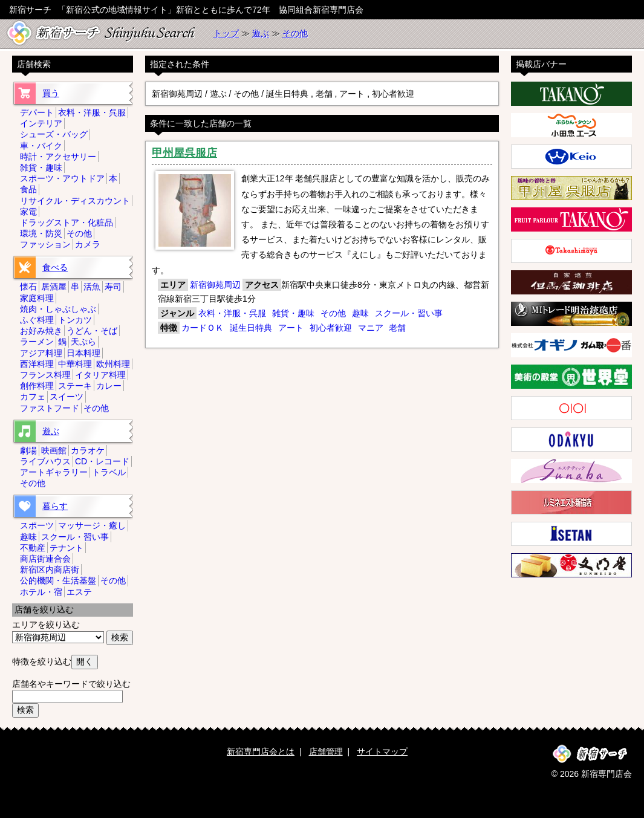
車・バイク (41, 146)
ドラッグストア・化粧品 (67, 222)
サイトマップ (382, 751)
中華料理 (75, 364)
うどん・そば (92, 331)
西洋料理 (37, 364)
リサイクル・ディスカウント (75, 201)
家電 (28, 212)
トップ (226, 33)
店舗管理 (326, 751)
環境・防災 (41, 233)
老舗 (397, 328)
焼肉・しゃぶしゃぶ (58, 309)
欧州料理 (113, 364)
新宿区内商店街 (50, 570)
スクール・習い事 (409, 313)
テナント (67, 548)
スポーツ (37, 525)
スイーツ (67, 397)
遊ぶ (261, 33)
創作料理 (37, 386)
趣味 (360, 313)
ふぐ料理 (37, 320)
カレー (109, 386)
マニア (371, 328)
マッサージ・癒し (92, 525)
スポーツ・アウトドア (62, 178)
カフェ (33, 397)
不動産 (33, 548)
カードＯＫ (203, 328)
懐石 (28, 287)
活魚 (92, 287)
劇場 (28, 450)
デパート (37, 112)
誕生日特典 (251, 328)
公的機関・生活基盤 (58, 580)
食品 (28, 189)
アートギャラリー (54, 472)
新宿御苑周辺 (215, 285)
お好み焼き (41, 331)
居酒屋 (54, 287)
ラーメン (37, 342)
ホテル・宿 (41, 592)
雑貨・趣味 (293, 313)
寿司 (113, 287)
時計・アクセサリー (58, 157)
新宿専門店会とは (261, 751)
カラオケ (88, 450)
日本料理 (83, 353)
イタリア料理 (100, 375)
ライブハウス (45, 461)
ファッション (45, 244)
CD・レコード (102, 461)
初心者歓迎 (331, 328)
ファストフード (50, 408)
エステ (79, 592)
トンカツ (75, 320)
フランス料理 (45, 375)
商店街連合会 (45, 559)
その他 (295, 33)
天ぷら (83, 342)
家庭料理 (37, 298)
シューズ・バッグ (54, 134)
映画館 (54, 450)
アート (291, 328)
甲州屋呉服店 (184, 153)
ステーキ (75, 386)
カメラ (88, 244)
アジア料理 (41, 353)
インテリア (41, 123)
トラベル (109, 472)
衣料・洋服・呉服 (232, 313)
